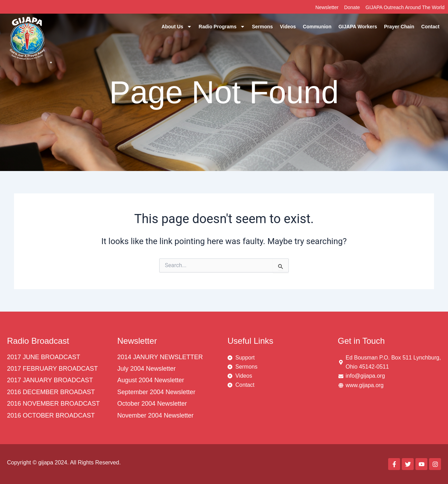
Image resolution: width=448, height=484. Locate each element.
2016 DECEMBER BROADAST (51, 392)
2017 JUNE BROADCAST (44, 357)
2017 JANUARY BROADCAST (50, 380)
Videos (288, 27)
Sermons (262, 27)
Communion (317, 27)
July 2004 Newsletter (146, 369)
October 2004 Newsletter (152, 404)
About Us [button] (176, 27)
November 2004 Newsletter (155, 415)
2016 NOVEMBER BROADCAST (53, 404)
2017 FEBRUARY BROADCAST (52, 369)
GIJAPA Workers (358, 27)
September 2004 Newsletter (156, 392)
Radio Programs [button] (222, 27)
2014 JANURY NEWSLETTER (160, 357)
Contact (430, 27)
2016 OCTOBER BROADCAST (51, 415)
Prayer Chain (399, 27)
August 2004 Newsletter (151, 380)
